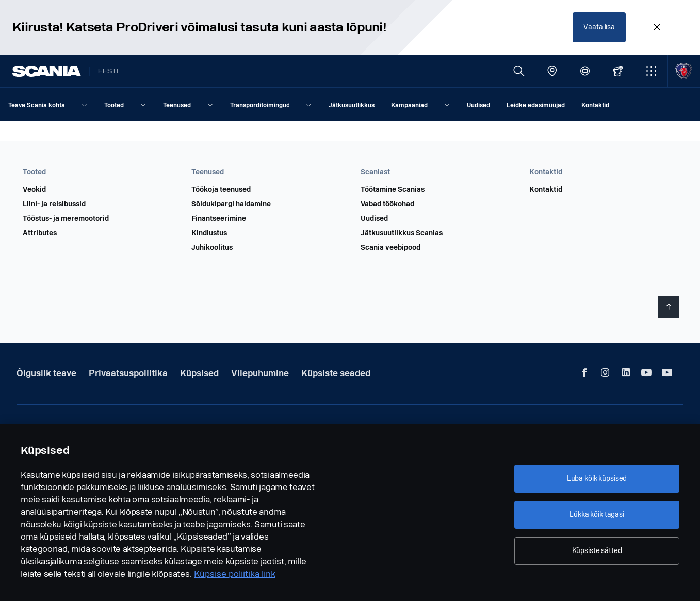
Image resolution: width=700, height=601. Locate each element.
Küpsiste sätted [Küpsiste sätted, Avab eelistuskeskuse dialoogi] (597, 551)
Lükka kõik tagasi (597, 515)
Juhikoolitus (212, 247)
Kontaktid (546, 189)
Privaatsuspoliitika (128, 372)
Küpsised (199, 372)
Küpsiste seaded (336, 372)
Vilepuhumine (260, 372)
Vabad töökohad (387, 203)
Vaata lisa (600, 27)
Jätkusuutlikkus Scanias (402, 232)
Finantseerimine (219, 218)
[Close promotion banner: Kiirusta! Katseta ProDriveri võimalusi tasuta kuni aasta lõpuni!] (657, 27)
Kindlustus (209, 232)
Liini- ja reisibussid (54, 203)
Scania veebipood (390, 247)
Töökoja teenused (221, 189)
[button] (651, 70)
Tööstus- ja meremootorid (66, 218)
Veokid (34, 189)
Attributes (40, 232)
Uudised (374, 218)
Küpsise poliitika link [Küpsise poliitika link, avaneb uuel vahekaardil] (235, 574)
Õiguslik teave (46, 372)
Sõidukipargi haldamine (231, 203)
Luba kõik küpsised (597, 478)
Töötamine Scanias (393, 189)
